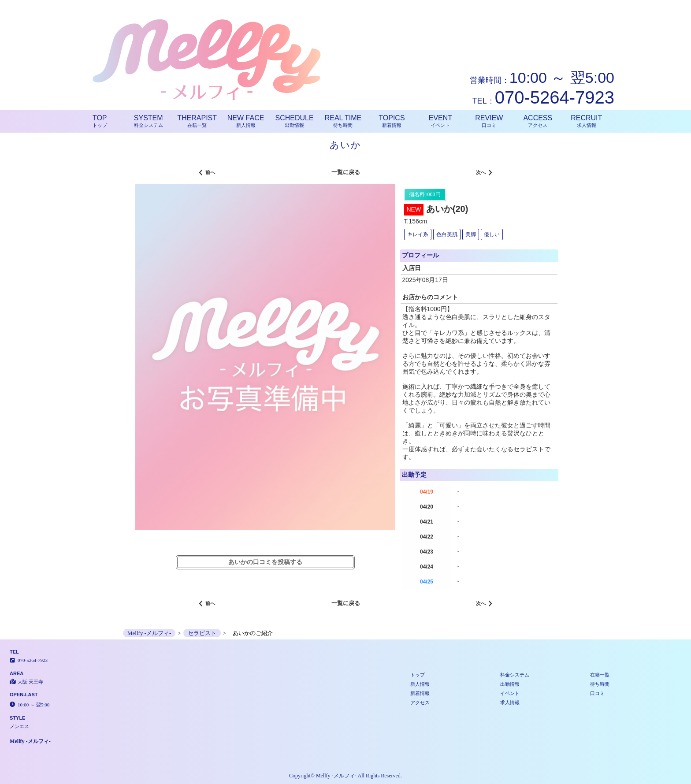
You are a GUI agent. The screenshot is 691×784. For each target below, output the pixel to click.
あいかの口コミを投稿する (265, 562)
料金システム (515, 675)
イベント (510, 693)
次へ (484, 173)
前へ (207, 173)
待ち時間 (600, 684)
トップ (418, 675)
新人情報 (420, 684)
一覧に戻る (346, 172)
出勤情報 (510, 684)
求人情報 (510, 702)
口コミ (597, 693)
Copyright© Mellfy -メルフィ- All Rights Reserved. (345, 776)
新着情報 (420, 693)
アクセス (420, 702)
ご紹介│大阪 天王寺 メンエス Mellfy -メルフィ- (635, 4)
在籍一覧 (600, 675)
